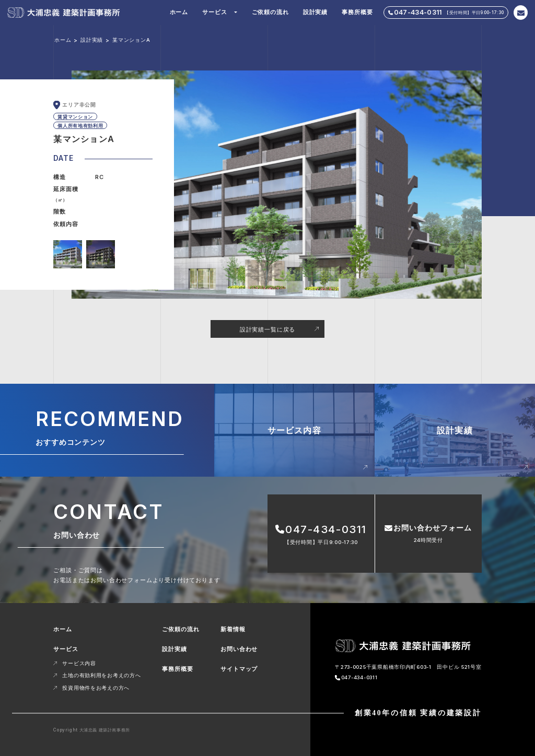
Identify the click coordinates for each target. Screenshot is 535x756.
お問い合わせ (239, 649)
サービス (214, 12)
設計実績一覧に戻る (267, 329)
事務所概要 (357, 12)
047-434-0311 (359, 677)
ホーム (179, 12)
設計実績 (315, 12)
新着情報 (233, 629)
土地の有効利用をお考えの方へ (101, 675)
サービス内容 (79, 663)
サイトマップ (239, 669)
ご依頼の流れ (270, 12)
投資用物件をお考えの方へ (96, 688)
